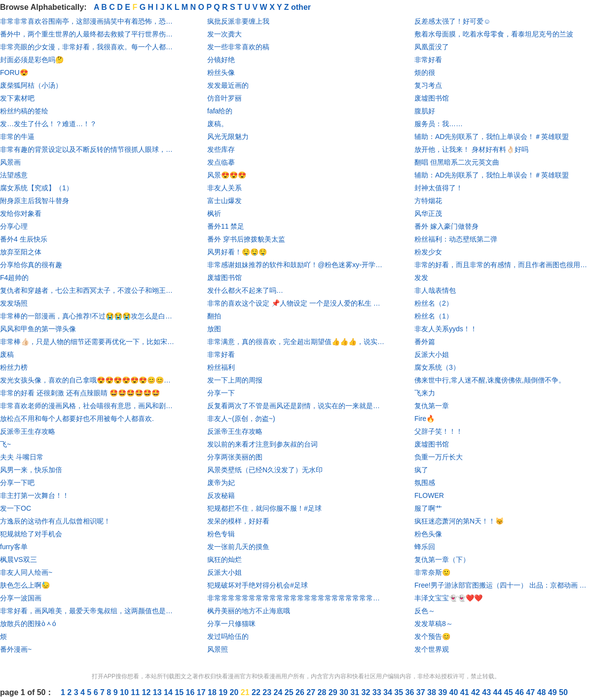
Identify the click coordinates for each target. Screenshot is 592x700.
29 (334, 692)
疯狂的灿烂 (224, 560)
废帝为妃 (221, 483)
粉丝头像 (221, 72)
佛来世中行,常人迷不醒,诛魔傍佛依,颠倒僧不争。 (490, 380)
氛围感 (425, 483)
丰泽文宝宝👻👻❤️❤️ (448, 598)
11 (136, 692)
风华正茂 (428, 213)
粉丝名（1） (434, 316)
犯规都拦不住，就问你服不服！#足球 (264, 508)
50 (563, 692)
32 (367, 692)
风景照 (218, 649)
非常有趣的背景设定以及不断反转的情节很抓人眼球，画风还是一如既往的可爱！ (89, 149)
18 (213, 692)
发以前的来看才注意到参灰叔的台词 (262, 444)
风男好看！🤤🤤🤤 (237, 252)
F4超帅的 (14, 278)
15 (180, 692)
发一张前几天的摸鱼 (238, 547)
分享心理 (14, 226)
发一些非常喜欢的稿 (238, 47)
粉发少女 (428, 252)
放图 (214, 329)
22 (257, 692)
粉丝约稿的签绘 (24, 111)
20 (235, 692)
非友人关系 (224, 188)
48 (543, 692)
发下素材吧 (17, 98)
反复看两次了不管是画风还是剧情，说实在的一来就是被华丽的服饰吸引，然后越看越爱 (296, 406)
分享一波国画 (21, 598)
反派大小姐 (224, 572)
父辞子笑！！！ (439, 431)
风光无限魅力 (228, 137)
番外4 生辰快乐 (24, 239)
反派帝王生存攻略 (28, 431)
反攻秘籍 (221, 495)
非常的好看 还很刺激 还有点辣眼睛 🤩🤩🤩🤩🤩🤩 (80, 393)
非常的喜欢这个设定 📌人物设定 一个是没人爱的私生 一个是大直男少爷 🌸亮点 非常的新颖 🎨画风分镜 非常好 (296, 303)
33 (378, 692)
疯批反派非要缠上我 (238, 21)
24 (279, 692)
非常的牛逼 (17, 137)
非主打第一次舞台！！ (35, 495)
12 (148, 692)
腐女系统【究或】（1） (37, 188)
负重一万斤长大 (439, 457)
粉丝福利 (221, 367)
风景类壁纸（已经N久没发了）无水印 (265, 470)
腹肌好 (425, 111)
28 (323, 692)
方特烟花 (428, 201)
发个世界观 (432, 649)
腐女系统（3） (437, 367)
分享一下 (221, 393)
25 (290, 692)
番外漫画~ (16, 649)
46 (520, 692)
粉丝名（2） (434, 303)
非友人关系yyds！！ (446, 329)
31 (356, 692)
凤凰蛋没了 (432, 47)
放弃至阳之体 (21, 252)
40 (455, 692)
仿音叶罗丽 (224, 98)
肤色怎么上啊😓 (25, 585)
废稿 (7, 354)
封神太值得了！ (439, 188)
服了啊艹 (428, 508)
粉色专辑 (221, 534)
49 (554, 692)
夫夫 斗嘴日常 (22, 457)
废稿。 (218, 124)
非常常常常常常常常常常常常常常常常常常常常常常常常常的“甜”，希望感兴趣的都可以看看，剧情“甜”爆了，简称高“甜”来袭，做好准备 (296, 598)
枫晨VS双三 (18, 560)
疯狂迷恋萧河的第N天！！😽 (459, 521)
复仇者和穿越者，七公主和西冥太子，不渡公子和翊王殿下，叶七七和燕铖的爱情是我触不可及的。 (89, 290)
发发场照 (14, 303)
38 (433, 692)
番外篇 (425, 342)
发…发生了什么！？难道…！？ (48, 124)
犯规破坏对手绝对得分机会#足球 (258, 585)
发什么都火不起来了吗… (245, 290)
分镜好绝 (221, 60)
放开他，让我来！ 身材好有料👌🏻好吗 (471, 149)
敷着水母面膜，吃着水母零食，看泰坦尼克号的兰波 (494, 34)
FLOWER (429, 495)
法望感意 (14, 175)
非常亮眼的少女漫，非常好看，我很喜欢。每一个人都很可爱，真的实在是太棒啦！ (89, 47)
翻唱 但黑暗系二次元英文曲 (457, 162)
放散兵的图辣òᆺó (28, 624)
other (301, 7)
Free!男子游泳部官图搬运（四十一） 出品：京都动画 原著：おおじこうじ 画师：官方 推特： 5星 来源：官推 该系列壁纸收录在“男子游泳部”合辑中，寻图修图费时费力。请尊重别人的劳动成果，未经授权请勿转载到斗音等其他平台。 (503, 585)
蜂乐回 (425, 547)
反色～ (425, 611)
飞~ (5, 444)
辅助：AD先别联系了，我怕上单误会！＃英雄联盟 (492, 137)
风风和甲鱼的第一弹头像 (38, 329)
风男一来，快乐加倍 (31, 470)
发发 (421, 278)
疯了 (421, 470)
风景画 (10, 162)
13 (158, 692)
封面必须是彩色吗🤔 (32, 60)
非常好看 (221, 354)
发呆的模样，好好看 (238, 521)
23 (268, 692)
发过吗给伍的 (228, 636)
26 (301, 692)
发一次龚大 (224, 34)
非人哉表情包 (435, 290)
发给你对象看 (21, 213)
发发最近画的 (228, 85)
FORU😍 (14, 72)
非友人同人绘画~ (26, 572)
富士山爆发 (224, 201)
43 (487, 692)
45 (510, 692)
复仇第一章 (432, 406)
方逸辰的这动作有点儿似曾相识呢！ (55, 521)
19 (224, 692)
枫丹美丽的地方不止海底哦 (249, 611)
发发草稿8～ (434, 624)
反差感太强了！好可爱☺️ (452, 21)
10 (125, 692)
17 (202, 692)
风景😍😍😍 (227, 175)
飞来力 (425, 393)
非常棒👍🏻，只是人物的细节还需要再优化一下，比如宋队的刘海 (89, 342)
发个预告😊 (432, 636)
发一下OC (16, 508)
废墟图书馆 (224, 278)
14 (169, 692)
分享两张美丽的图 (235, 457)
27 (312, 692)
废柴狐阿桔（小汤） (31, 85)
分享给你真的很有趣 (31, 265)
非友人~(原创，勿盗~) (241, 419)
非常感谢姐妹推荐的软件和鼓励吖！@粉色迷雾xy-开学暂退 (296, 265)
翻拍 (214, 316)
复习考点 (428, 85)
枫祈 (214, 213)
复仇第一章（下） (442, 560)
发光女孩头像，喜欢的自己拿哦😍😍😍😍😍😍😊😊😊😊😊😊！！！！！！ (89, 380)
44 (499, 692)
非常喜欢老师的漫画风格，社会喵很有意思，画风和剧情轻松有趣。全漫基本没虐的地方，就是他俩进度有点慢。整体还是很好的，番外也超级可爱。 (89, 406)
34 (389, 692)
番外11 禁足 (226, 226)
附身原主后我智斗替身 (35, 201)
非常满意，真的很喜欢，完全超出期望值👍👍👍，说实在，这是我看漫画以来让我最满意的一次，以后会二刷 (296, 342)
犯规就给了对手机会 (31, 534)
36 (411, 692)
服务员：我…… (439, 124)
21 (246, 692)
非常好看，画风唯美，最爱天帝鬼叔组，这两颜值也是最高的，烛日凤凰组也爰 (89, 611)
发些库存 (221, 149)
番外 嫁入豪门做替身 (446, 226)
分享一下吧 (17, 483)
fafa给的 (220, 111)
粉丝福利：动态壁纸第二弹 (456, 239)
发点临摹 (221, 162)
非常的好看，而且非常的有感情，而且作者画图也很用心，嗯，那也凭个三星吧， (503, 265)
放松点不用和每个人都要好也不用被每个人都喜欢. (77, 419)
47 (531, 692)
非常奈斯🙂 (432, 572)
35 (400, 692)
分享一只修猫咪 (231, 624)
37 (422, 692)
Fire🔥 (425, 419)
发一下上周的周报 (235, 380)
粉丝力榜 (14, 367)
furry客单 (14, 547)
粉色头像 (428, 534)
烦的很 (425, 72)
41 (466, 692)
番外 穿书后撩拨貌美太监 (246, 239)
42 (477, 692)
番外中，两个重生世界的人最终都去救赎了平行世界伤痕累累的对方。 (89, 34)
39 (444, 692)
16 (191, 692)
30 (345, 692)
